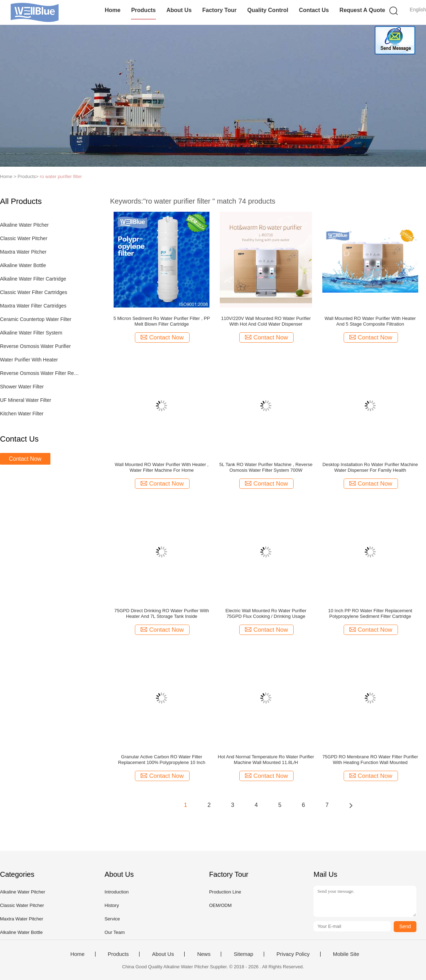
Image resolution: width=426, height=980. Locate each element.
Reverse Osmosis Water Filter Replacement (40, 373)
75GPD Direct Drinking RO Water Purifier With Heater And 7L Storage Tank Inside (162, 613)
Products (143, 10)
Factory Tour (220, 10)
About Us (179, 10)
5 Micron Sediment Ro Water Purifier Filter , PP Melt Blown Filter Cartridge (162, 321)
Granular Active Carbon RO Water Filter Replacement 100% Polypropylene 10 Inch (162, 760)
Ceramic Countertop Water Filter (36, 319)
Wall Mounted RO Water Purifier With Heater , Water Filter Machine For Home (162, 467)
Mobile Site (346, 954)
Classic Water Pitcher (24, 238)
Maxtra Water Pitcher (23, 252)
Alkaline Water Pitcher (24, 225)
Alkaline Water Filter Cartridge (33, 279)
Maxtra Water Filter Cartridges (33, 306)
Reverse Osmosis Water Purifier (35, 346)
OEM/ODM (220, 905)
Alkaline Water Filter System (31, 333)
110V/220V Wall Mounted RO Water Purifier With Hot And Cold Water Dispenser (266, 321)
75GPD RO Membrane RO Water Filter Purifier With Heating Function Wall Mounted (370, 760)
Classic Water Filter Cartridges (34, 292)
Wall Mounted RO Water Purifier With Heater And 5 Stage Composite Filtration (370, 321)
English (418, 10)
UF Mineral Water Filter (26, 400)
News (204, 954)
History (111, 905)
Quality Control (268, 10)
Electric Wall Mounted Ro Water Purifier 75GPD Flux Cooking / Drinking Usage (266, 613)
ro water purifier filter (61, 176)
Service (112, 919)
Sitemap (243, 954)
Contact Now (25, 459)
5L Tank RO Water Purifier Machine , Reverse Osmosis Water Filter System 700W (266, 467)
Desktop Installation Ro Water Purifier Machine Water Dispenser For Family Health (370, 467)
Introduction (116, 892)
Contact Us (314, 10)
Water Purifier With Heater (29, 360)
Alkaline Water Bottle (23, 265)
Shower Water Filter (22, 387)
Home (113, 10)
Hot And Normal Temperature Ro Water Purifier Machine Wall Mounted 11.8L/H (266, 760)
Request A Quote (362, 10)
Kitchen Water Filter (22, 414)
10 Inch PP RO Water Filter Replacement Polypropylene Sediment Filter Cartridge (370, 613)
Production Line (225, 892)
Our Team (114, 932)
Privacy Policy (293, 954)
